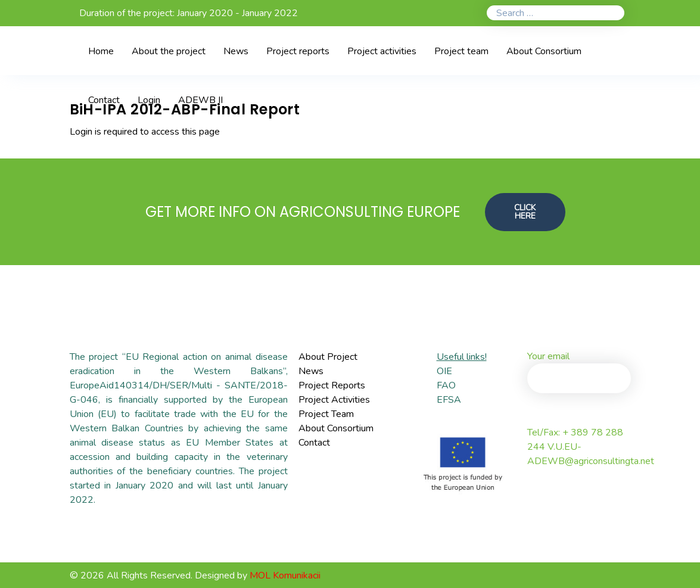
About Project (328, 357)
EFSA (449, 400)
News (311, 371)
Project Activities (334, 400)
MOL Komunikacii (285, 575)
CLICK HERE (525, 211)
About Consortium (336, 428)
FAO (446, 385)
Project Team (326, 414)
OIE (444, 371)
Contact (314, 443)
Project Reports (332, 385)
